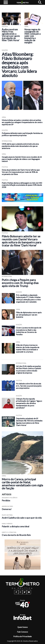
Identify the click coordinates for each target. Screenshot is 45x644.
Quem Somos (23, 627)
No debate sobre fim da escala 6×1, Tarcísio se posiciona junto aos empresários (29, 386)
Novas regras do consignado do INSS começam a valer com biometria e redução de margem (32, 36)
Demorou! (7, 509)
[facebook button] (16, 592)
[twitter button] (25, 592)
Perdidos (6, 501)
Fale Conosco (22, 632)
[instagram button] (20, 592)
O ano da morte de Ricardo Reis (16, 535)
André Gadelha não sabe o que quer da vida (22, 518)
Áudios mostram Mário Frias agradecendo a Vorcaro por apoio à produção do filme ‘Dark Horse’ (11, 35)
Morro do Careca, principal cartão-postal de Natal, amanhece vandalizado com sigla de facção (22, 484)
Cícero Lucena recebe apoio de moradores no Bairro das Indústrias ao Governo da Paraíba (29, 331)
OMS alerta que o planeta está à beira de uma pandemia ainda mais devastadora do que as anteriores (20, 146)
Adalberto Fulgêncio (10, 498)
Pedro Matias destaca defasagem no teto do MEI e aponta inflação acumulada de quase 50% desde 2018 (22, 185)
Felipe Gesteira (7, 515)
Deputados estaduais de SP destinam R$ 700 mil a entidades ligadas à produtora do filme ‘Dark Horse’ (29, 422)
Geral (26, 27)
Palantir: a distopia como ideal (15, 526)
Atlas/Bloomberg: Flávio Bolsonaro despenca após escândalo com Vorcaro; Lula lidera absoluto (19, 65)
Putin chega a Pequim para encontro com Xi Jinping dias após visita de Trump (20, 283)
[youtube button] (29, 592)
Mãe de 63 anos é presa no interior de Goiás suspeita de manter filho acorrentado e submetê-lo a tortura (28, 348)
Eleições (5, 50)
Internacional (7, 141)
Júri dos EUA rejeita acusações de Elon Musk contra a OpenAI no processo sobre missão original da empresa (28, 370)
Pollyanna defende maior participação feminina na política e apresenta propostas (22, 134)
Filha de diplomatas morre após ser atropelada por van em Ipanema (29, 315)
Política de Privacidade (22, 636)
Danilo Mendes (7, 524)
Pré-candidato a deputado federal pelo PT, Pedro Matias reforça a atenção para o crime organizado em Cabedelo (28, 298)
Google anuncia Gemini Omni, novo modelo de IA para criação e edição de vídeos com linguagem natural (22, 159)
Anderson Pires (7, 506)
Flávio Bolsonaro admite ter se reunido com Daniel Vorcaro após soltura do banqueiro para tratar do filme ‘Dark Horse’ (21, 241)
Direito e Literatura (9, 532)
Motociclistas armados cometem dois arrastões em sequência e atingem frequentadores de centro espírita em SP (22, 122)
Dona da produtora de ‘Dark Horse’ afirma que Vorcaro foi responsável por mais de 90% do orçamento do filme (21, 172)
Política (5, 27)
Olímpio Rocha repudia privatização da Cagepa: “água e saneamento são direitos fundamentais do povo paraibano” (29, 403)
